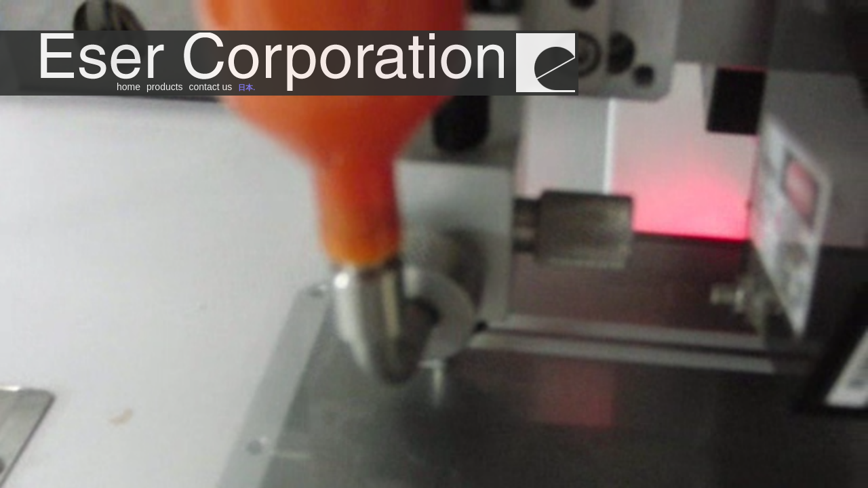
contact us (211, 87)
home (129, 87)
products (165, 87)
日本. (246, 87)
